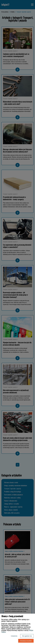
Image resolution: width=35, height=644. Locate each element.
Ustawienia (14, 636)
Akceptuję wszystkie (26, 641)
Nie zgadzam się (27, 636)
